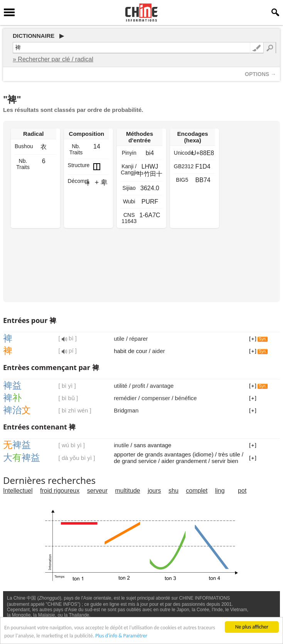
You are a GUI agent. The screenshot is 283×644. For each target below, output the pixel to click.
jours (154, 491)
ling (220, 491)
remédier (125, 398)
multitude (128, 491)
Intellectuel (18, 491)
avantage (162, 386)
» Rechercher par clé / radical (53, 59)
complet (197, 491)
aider (158, 351)
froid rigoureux (60, 491)
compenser (156, 398)
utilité (120, 386)
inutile (121, 445)
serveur (97, 491)
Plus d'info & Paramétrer (121, 636)
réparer (138, 339)
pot (242, 491)
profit (139, 386)
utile (119, 339)
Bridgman (126, 410)
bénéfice (186, 398)
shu (174, 491)
